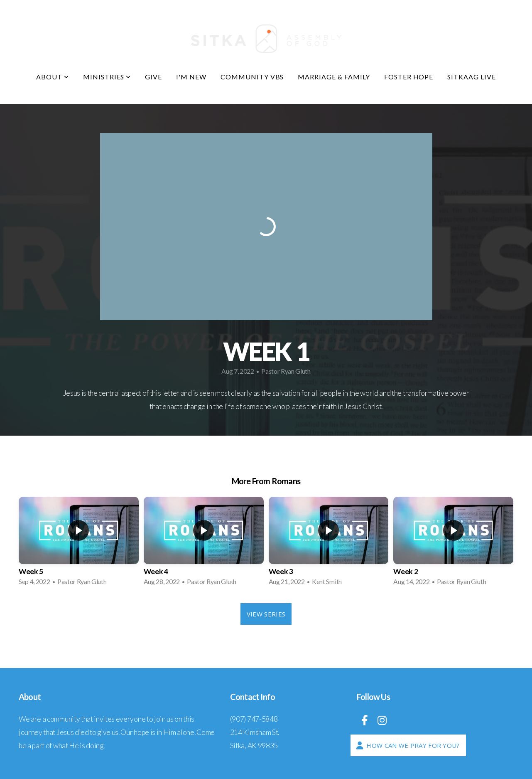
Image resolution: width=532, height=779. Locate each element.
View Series (266, 614)
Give (153, 77)
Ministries (107, 77)
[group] (79, 544)
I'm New (191, 77)
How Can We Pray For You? (407, 745)
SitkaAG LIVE (472, 77)
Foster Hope (409, 77)
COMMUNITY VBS (252, 77)
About (53, 77)
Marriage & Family (334, 77)
